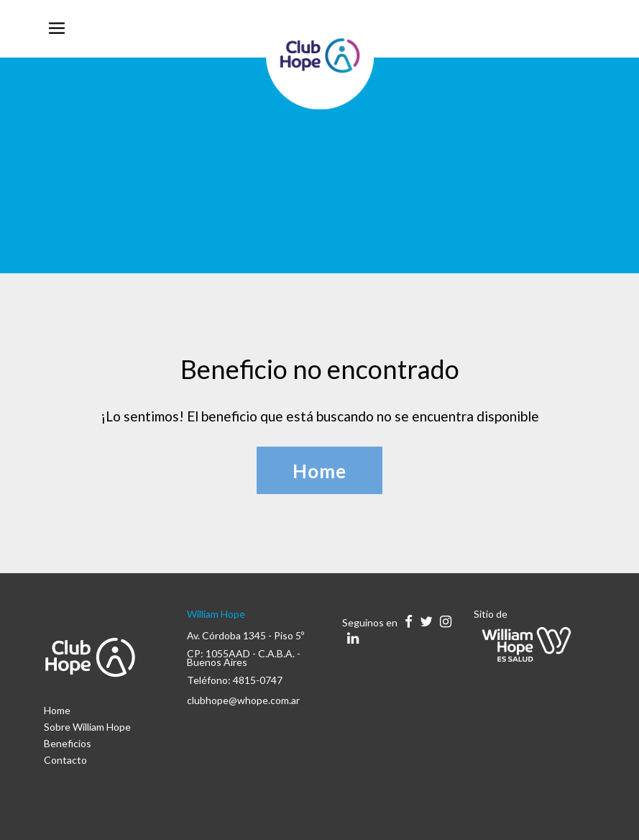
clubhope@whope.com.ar (243, 700)
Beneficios (68, 743)
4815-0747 (258, 680)
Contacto (65, 760)
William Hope (216, 614)
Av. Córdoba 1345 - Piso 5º (245, 635)
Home (57, 710)
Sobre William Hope (87, 727)
